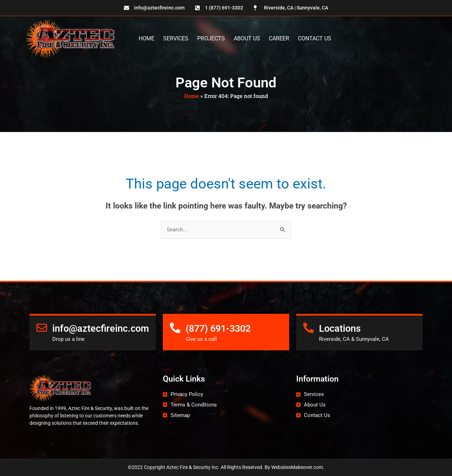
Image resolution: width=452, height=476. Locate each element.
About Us (247, 38)
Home (147, 38)
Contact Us (315, 38)
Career (279, 38)
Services (176, 38)
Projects (211, 38)
